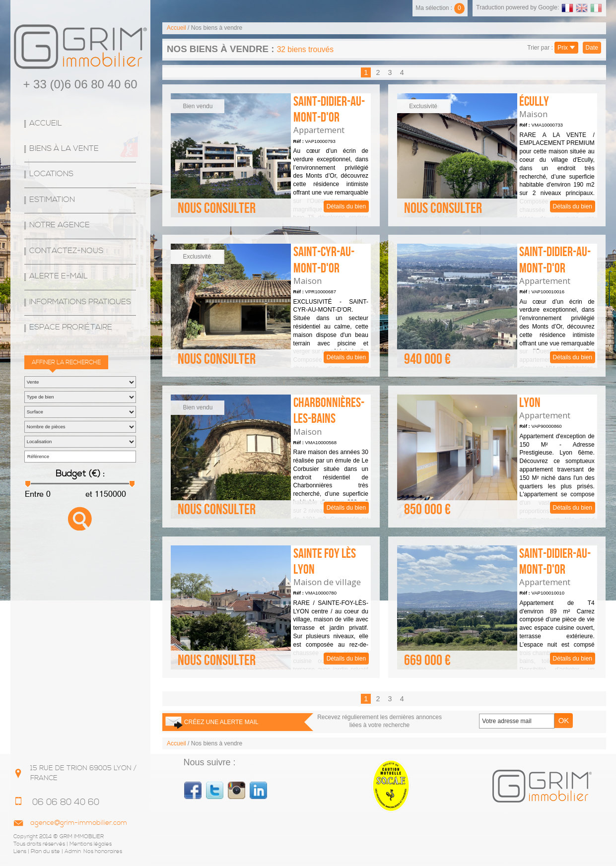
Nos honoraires (103, 852)
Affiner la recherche (66, 363)
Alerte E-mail (59, 276)
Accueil (46, 123)
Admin (73, 852)
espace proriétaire (71, 327)
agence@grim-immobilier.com (79, 823)
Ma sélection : (440, 8)
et (88, 494)
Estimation (52, 200)
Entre (34, 494)
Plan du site (45, 852)
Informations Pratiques (80, 302)
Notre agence (60, 225)
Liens (20, 852)
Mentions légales (91, 844)
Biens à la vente (64, 149)
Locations (51, 174)
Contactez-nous (66, 251)
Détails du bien (271, 155)
